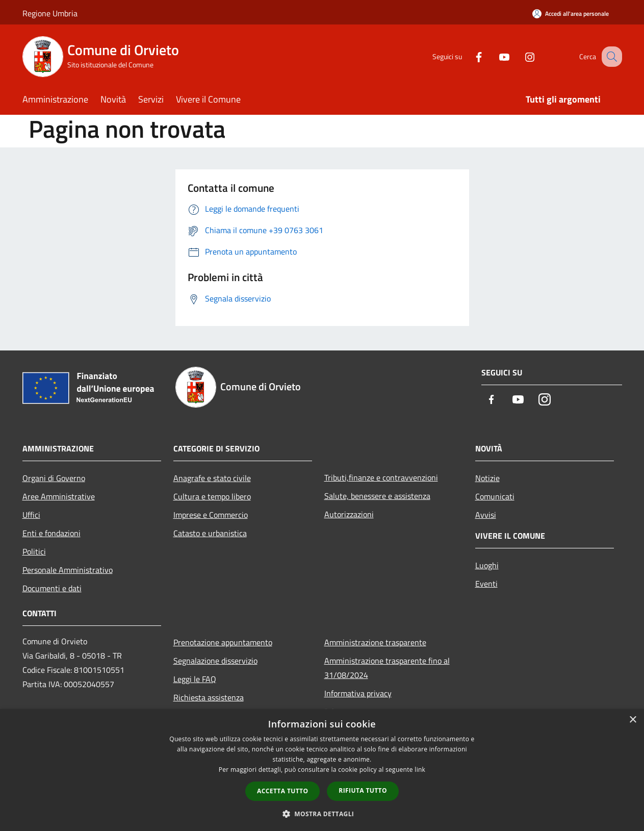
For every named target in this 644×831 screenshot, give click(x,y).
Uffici (31, 515)
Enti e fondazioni (51, 533)
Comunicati (495, 496)
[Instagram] (519, 56)
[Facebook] (468, 56)
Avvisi (486, 515)
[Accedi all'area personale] (571, 14)
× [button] (633, 720)
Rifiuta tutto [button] (363, 790)
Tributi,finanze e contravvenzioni (381, 477)
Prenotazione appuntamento (223, 642)
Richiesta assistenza (209, 697)
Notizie (487, 478)
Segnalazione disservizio (215, 661)
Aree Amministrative (59, 496)
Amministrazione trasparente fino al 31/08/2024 (387, 668)
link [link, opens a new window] (420, 770)
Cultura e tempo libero (212, 496)
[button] (322, 814)
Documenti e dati (52, 588)
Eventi (486, 584)
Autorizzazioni (349, 514)
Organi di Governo (54, 478)
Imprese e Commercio (211, 515)
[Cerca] (610, 57)
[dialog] (322, 770)
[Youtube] (494, 56)
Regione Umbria (50, 13)
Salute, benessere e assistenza (377, 496)
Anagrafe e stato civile (212, 478)
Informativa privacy (358, 693)
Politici (34, 551)
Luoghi (487, 565)
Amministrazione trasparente (375, 642)
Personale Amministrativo (68, 570)
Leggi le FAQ (195, 679)
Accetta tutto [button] (282, 791)
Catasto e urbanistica (210, 533)
